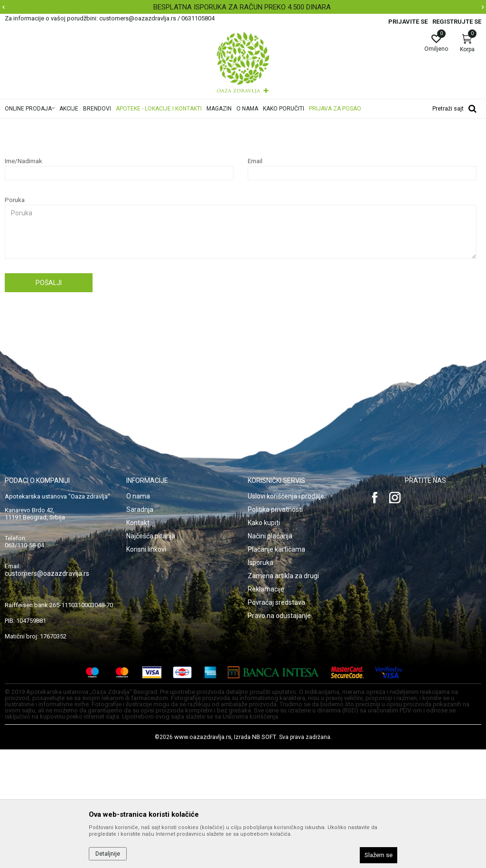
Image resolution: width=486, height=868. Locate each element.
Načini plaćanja (270, 655)
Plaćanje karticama (276, 668)
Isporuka (261, 681)
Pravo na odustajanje (279, 734)
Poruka (15, 319)
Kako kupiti (264, 641)
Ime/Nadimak (23, 280)
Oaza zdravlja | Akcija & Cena (43, 125)
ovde (164, 186)
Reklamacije (266, 708)
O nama (138, 615)
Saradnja (140, 628)
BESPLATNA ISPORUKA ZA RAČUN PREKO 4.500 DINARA (242, 7)
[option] (243, 7)
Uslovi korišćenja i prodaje (286, 615)
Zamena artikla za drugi (283, 694)
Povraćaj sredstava (276, 721)
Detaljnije (108, 854)
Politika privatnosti (275, 628)
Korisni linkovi (146, 668)
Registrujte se (457, 22)
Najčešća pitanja (110, 125)
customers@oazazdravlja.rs (47, 692)
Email (255, 280)
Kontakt (138, 641)
